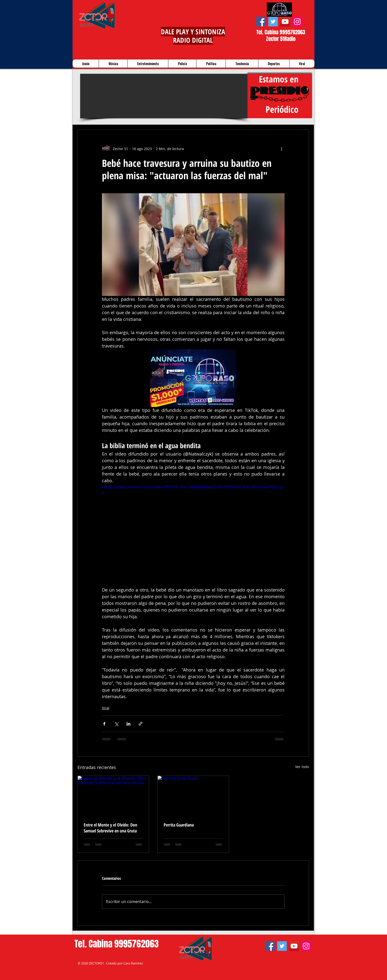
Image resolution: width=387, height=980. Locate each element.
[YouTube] (285, 22)
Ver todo (302, 767)
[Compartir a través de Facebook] (104, 724)
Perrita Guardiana (179, 825)
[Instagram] (297, 22)
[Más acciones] (282, 149)
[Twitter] (273, 22)
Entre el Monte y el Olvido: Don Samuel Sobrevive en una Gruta (110, 828)
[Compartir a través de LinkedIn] (128, 724)
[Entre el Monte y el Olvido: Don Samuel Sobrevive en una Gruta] (113, 796)
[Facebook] (261, 22)
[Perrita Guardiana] (193, 796)
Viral (106, 708)
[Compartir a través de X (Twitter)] (116, 724)
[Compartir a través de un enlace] (141, 724)
